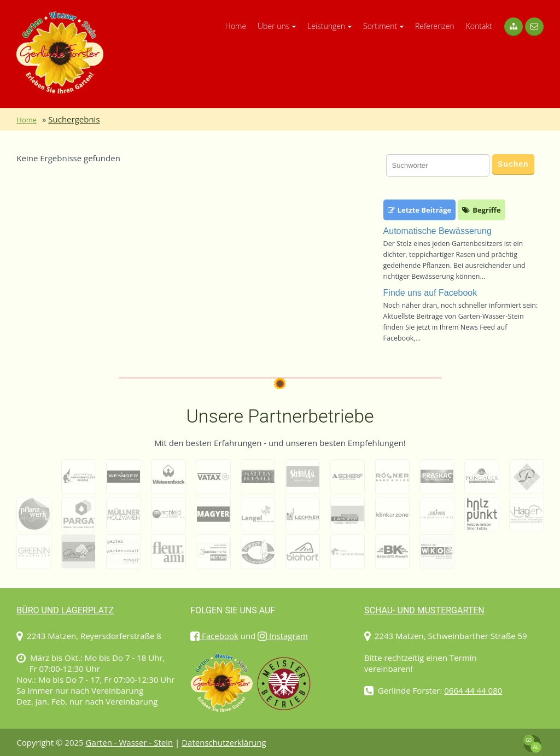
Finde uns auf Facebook (430, 293)
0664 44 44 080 (473, 690)
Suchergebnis (74, 119)
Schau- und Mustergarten (424, 610)
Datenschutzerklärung (224, 742)
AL (535, 747)
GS (529, 740)
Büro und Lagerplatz (65, 610)
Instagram (283, 636)
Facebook (214, 636)
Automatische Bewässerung (437, 231)
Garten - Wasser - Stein (130, 742)
